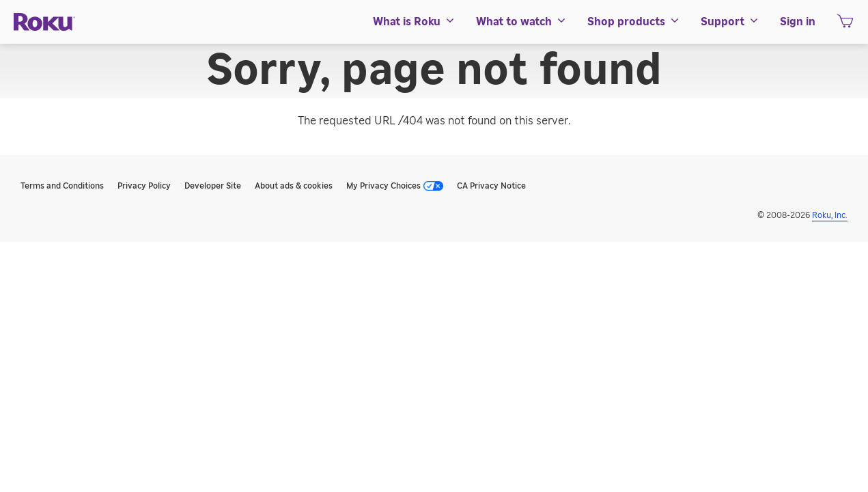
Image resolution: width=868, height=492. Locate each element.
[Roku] (44, 22)
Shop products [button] (634, 22)
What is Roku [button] (414, 22)
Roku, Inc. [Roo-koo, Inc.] (830, 215)
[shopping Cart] (845, 25)
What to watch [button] (521, 22)
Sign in (798, 22)
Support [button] (730, 22)
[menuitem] (414, 22)
